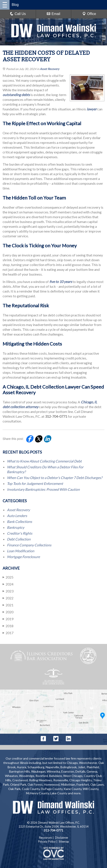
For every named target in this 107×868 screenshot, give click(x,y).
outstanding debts (16, 95)
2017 (8, 633)
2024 (8, 584)
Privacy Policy (47, 841)
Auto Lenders (17, 516)
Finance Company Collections (29, 545)
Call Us (18, 14)
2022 (8, 598)
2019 (8, 619)
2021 (8, 605)
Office (89, 14)
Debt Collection (19, 539)
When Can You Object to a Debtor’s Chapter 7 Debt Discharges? (55, 478)
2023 (8, 591)
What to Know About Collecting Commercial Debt (44, 461)
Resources (45, 838)
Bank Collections (19, 521)
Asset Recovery (50, 69)
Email (53, 14)
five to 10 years (61, 282)
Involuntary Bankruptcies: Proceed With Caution (43, 489)
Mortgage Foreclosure (23, 557)
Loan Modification (21, 551)
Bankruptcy (16, 527)
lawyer (92, 109)
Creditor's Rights (20, 533)
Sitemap (64, 841)
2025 (8, 577)
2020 (8, 612)
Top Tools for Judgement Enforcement (35, 483)
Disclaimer (62, 838)
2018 (8, 626)
